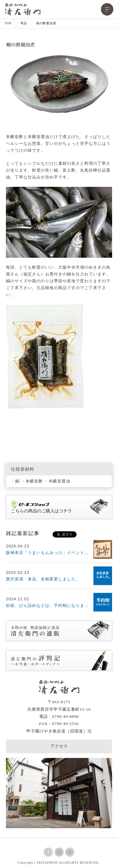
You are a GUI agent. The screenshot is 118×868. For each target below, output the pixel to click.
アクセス (59, 746)
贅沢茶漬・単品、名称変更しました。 (43, 579)
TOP (8, 23)
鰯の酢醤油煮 (46, 23)
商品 (24, 23)
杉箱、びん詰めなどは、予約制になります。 (50, 605)
